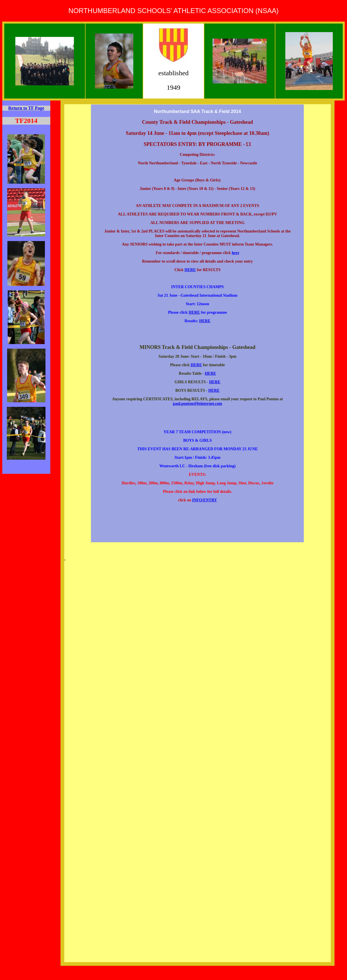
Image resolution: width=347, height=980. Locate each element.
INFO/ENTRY (204, 500)
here (235, 253)
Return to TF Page (26, 108)
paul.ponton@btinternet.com (197, 404)
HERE (190, 270)
